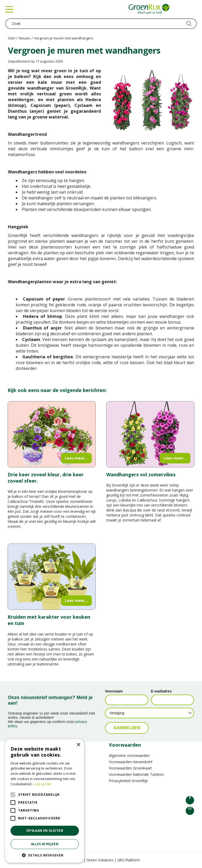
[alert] (45, 801)
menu (9, 9)
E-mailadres (161, 691)
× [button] (78, 745)
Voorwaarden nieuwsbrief (131, 762)
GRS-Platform (129, 860)
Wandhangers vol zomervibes (141, 474)
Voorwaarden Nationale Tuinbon (136, 774)
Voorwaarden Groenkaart (130, 768)
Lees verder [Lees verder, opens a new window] (42, 784)
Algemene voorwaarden (129, 755)
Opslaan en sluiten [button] (45, 831)
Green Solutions (100, 860)
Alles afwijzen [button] (45, 844)
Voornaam (114, 691)
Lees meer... (76, 458)
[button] (45, 855)
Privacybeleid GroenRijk (128, 781)
